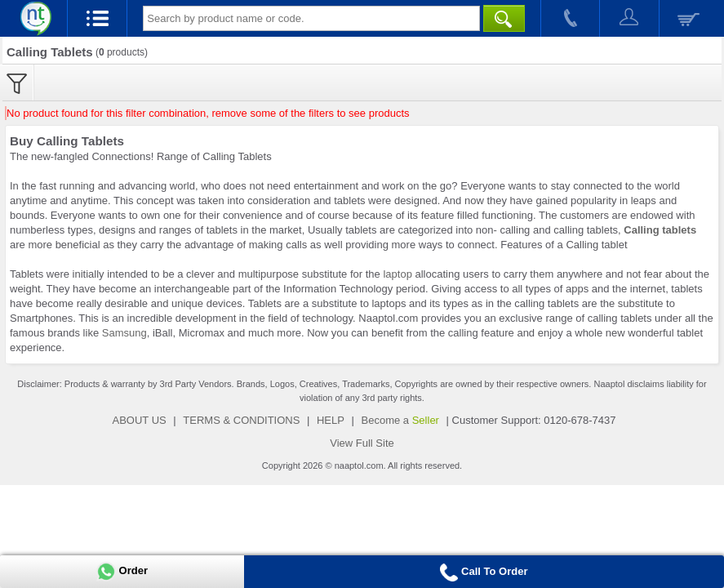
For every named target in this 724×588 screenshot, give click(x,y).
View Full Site (362, 443)
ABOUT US (140, 420)
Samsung (124, 333)
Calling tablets (660, 230)
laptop (397, 274)
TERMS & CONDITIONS (241, 420)
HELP (331, 420)
